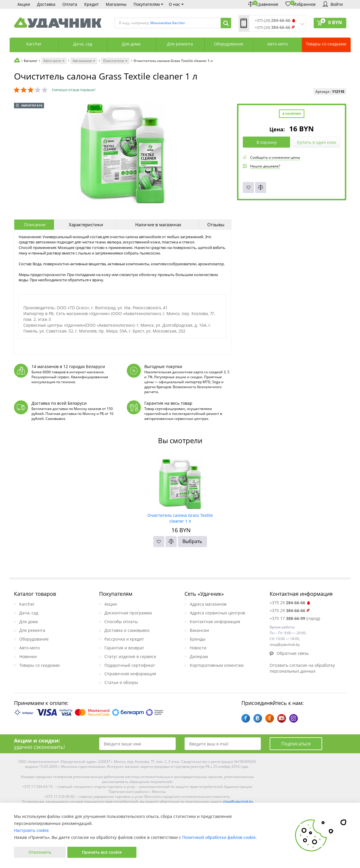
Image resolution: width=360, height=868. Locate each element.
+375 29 (290, 603)
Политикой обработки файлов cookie (219, 837)
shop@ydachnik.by (238, 801)
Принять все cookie (102, 852)
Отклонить (40, 852)
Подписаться (296, 744)
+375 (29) (273, 21)
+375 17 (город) (295, 618)
